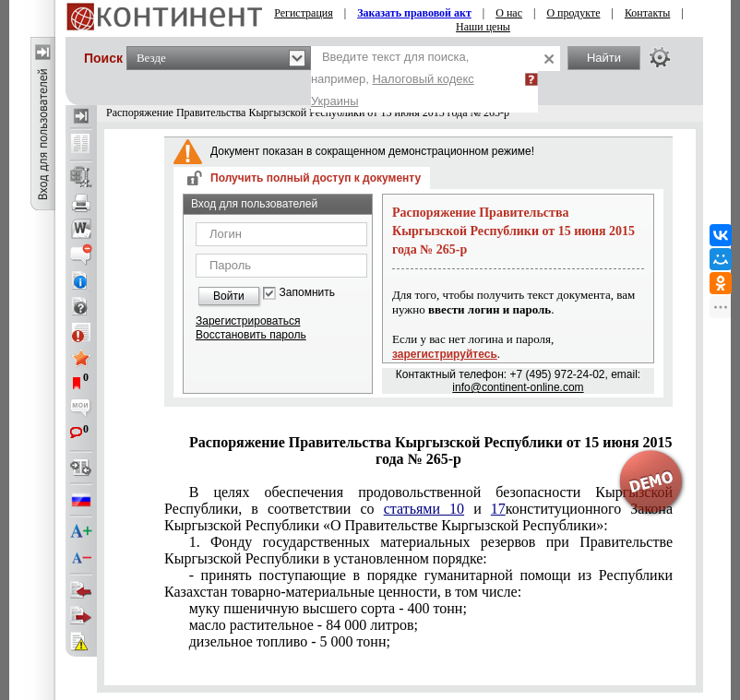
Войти (229, 296)
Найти (604, 58)
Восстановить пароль (251, 335)
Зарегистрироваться (248, 321)
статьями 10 (424, 509)
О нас (509, 13)
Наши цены (483, 27)
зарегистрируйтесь (445, 354)
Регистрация (304, 13)
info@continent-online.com (518, 387)
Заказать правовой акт (414, 13)
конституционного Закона (418, 509)
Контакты (648, 13)
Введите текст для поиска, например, (393, 79)
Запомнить (307, 293)
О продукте (573, 13)
